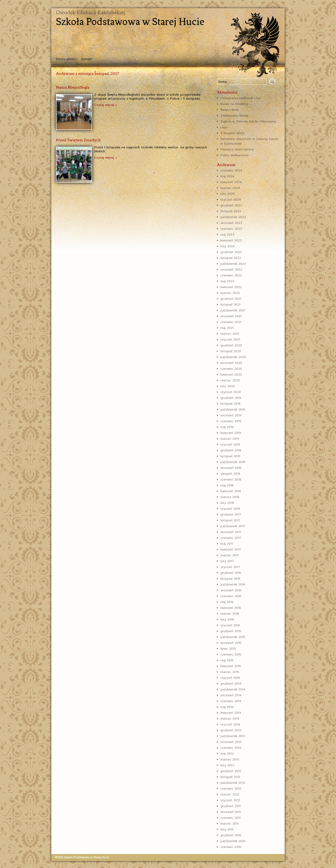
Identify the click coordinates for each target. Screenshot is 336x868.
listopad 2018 (230, 456)
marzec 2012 (230, 795)
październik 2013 (233, 736)
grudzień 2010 (231, 835)
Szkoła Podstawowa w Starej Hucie (130, 22)
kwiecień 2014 (231, 713)
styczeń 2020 (231, 392)
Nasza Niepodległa (73, 87)
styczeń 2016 (230, 625)
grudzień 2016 (231, 573)
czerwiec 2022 (231, 275)
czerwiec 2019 (231, 421)
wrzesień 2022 (231, 270)
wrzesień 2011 (231, 812)
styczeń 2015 (230, 678)
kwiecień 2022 (231, 287)
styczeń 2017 (230, 567)
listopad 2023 (231, 211)
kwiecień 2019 (231, 433)
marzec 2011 (229, 824)
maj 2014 (227, 707)
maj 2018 (227, 485)
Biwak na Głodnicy (234, 104)
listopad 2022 (231, 258)
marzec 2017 (230, 555)
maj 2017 (227, 544)
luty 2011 (227, 830)
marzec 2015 (230, 672)
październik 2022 (233, 264)
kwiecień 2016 (231, 608)
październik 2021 (233, 310)
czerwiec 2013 (231, 748)
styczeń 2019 (230, 445)
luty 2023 (228, 246)
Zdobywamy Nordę (234, 116)
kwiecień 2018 (231, 491)
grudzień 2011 (231, 806)
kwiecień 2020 (231, 375)
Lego (224, 127)
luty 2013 (227, 765)
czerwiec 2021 (231, 322)
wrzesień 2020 (231, 363)
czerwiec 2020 (231, 369)
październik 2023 (233, 217)
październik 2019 (233, 410)
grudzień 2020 (231, 345)
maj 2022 (227, 281)
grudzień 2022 (231, 252)
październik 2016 (233, 585)
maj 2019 (227, 427)
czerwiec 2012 (231, 789)
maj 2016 (227, 602)
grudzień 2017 (231, 515)
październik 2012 (233, 783)
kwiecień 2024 (231, 182)
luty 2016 (227, 620)
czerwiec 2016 (231, 596)
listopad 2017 (230, 520)
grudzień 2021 (231, 299)
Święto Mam (230, 110)
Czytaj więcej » (106, 105)
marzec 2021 (230, 334)
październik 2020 (233, 357)
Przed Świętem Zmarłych (78, 140)
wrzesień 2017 (231, 532)
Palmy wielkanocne (235, 155)
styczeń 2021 (230, 340)
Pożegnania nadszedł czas (241, 98)
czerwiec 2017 (231, 538)
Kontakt (86, 59)
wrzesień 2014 (231, 695)
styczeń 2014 (230, 725)
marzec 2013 (230, 760)
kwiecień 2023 (231, 241)
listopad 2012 (230, 777)
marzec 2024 (230, 188)
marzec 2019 (230, 439)
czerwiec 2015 (231, 655)
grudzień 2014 (231, 684)
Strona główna (66, 59)
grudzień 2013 (231, 730)
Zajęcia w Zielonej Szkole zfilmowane (248, 122)
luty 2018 (227, 503)
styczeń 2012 (230, 800)
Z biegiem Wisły (233, 133)
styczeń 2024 (231, 200)
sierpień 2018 (230, 474)
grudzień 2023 (231, 206)
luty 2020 (228, 386)
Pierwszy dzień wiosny (237, 150)
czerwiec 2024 (231, 171)
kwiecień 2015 (231, 666)
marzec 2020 (230, 380)
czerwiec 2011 (231, 818)
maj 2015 (227, 660)
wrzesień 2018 (231, 468)
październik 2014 (233, 690)
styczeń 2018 (230, 509)
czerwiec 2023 (231, 229)
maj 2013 (227, 754)
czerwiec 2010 (231, 847)
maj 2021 (227, 328)
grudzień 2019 (231, 398)
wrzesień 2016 (231, 590)
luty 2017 (227, 561)
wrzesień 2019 (231, 415)
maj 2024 (227, 176)
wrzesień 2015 (231, 643)
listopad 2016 (230, 579)
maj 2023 (227, 235)
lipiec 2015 (228, 649)
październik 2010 (233, 841)
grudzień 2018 (231, 450)
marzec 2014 (230, 719)
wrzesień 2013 (231, 742)
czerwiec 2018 (231, 480)
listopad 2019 (230, 404)
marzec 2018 (230, 497)
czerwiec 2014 (231, 701)
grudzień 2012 (231, 771)
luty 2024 (228, 194)
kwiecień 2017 (231, 550)
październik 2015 (233, 637)
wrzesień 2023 (231, 223)
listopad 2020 (231, 351)
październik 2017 (233, 526)
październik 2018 (233, 462)
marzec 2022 (230, 293)
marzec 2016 (230, 614)
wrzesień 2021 (231, 316)
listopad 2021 (230, 305)
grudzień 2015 (231, 631)
